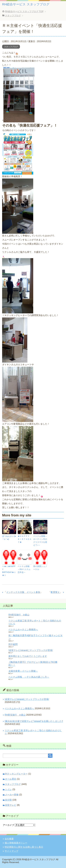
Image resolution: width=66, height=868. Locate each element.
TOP (24, 11)
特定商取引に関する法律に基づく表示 (24, 847)
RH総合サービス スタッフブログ (26, 4)
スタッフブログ (11, 47)
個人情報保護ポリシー (16, 843)
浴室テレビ (11, 805)
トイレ (8, 789)
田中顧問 (13, 644)
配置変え (55, 592)
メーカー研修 (12, 795)
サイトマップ (11, 851)
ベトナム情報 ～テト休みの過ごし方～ (29, 677)
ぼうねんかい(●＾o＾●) (9, 538)
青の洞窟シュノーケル (40, 568)
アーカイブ (8, 825)
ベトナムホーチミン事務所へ (23, 630)
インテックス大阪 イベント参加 (23, 592)
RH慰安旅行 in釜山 (19, 615)
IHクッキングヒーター (16, 774)
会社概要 (9, 839)
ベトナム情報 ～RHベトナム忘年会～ (25, 569)
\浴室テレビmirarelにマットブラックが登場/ (31, 650)
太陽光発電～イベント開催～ (23, 671)
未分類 (8, 800)
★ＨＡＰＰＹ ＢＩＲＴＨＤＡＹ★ (25, 539)
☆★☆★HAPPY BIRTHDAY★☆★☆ (9, 571)
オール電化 (11, 779)
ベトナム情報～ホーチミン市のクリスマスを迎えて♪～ (40, 541)
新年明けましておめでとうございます (28, 656)
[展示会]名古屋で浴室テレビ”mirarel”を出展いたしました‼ (34, 721)
